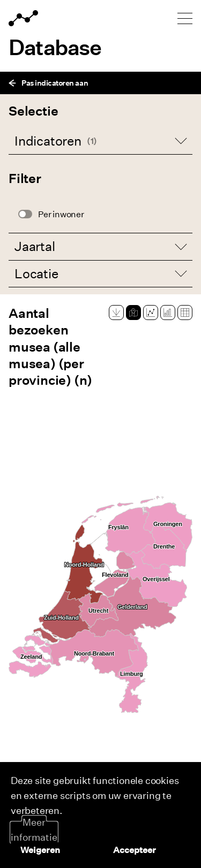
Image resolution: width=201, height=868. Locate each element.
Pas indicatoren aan (48, 83)
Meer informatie (34, 829)
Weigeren (40, 850)
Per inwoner (61, 214)
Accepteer (135, 850)
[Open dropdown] (100, 141)
